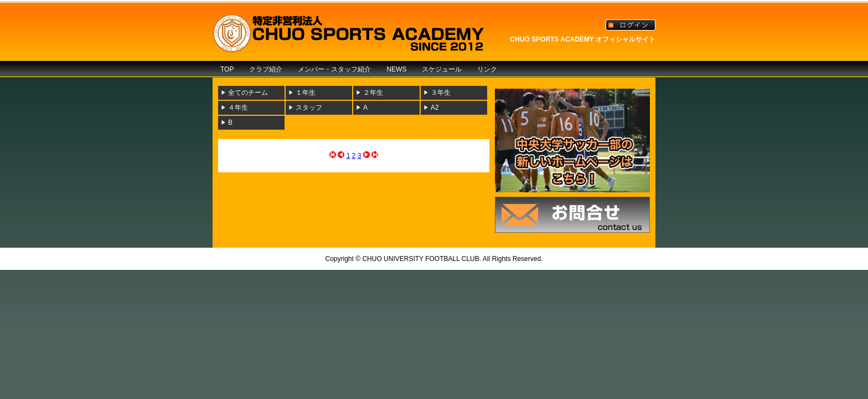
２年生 (373, 93)
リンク (487, 69)
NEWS (396, 69)
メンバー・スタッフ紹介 (334, 69)
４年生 (238, 108)
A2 (435, 108)
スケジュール (442, 69)
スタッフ (309, 108)
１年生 (306, 93)
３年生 (441, 93)
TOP (227, 69)
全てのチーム (248, 93)
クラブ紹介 (266, 69)
